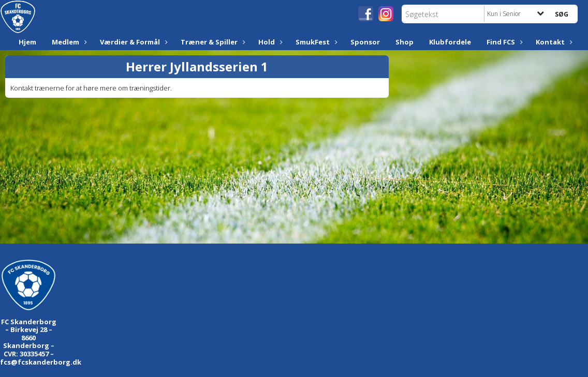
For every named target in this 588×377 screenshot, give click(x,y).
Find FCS (503, 42)
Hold (269, 42)
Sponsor (365, 42)
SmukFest (315, 42)
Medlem (68, 42)
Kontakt (553, 42)
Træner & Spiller (212, 42)
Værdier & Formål (133, 42)
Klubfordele (450, 42)
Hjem (27, 42)
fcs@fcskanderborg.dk (41, 362)
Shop (405, 42)
